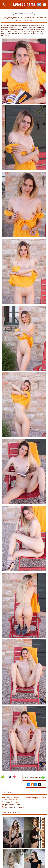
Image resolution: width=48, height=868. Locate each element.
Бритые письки (40, 798)
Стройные (29, 798)
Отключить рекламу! (24, 13)
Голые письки (18, 798)
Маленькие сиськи (10, 800)
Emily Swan (15, 802)
